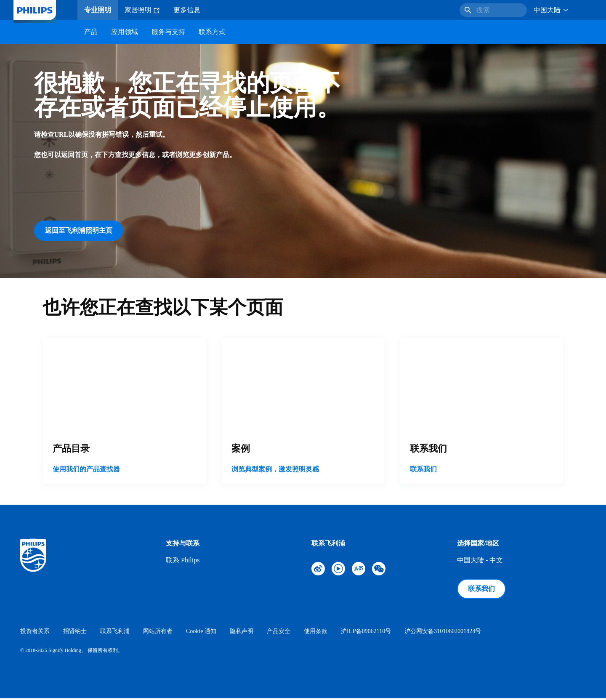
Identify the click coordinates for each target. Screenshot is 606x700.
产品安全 (279, 633)
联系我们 (423, 471)
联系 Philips (183, 562)
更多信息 (187, 10)
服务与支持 (168, 32)
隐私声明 (242, 633)
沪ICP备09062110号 (366, 633)
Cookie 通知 (201, 633)
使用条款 (316, 633)
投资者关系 (35, 633)
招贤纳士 (75, 633)
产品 (91, 32)
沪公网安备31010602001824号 (443, 633)
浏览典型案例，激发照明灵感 (275, 471)
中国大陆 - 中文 (480, 562)
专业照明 (98, 10)
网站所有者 (158, 633)
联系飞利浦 (115, 633)
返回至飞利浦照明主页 (79, 230)
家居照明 (142, 10)
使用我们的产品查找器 (86, 471)
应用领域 (125, 32)
